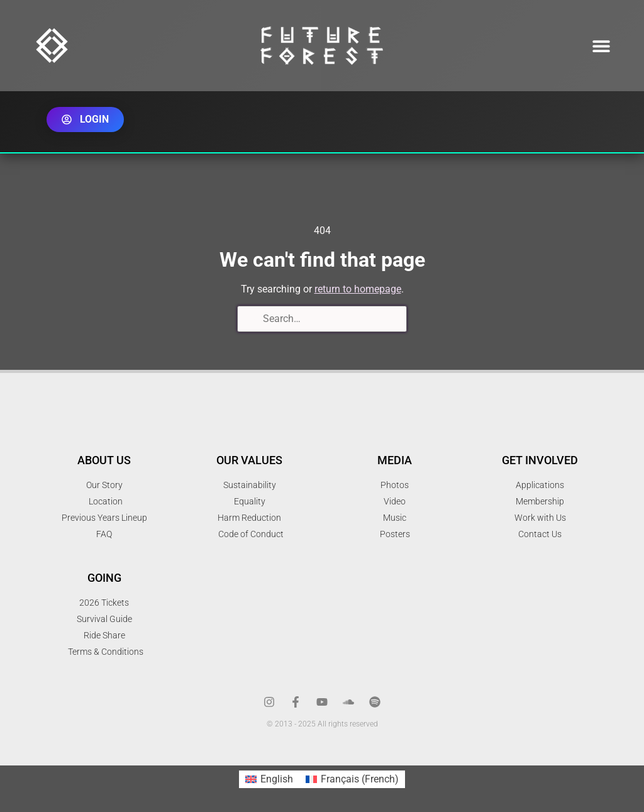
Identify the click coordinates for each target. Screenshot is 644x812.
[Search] (251, 320)
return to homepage (358, 289)
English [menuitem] (277, 779)
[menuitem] (269, 779)
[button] (602, 46)
